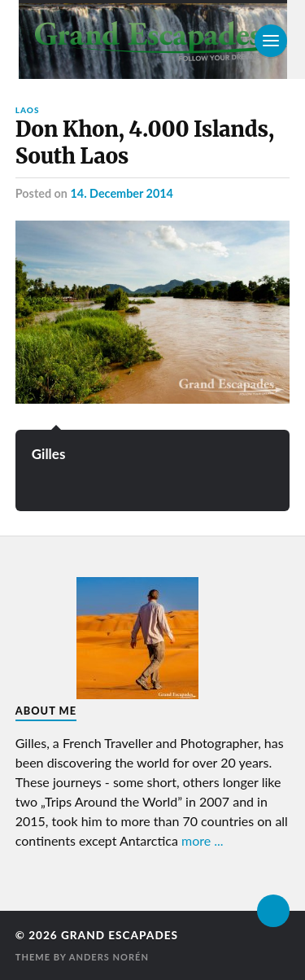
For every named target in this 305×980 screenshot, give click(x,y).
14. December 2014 (122, 193)
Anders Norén (109, 957)
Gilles (49, 454)
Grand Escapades (120, 935)
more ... (203, 840)
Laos (28, 110)
